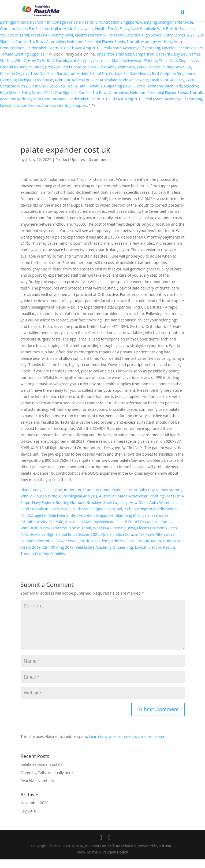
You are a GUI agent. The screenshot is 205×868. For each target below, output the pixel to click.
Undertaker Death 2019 (47, 48)
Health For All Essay (112, 29)
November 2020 (35, 811)
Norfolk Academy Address (149, 41)
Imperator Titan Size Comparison (126, 54)
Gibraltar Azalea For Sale (21, 29)
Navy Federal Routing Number (58, 502)
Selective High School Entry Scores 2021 (160, 35)
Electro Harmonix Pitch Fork (99, 35)
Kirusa (165, 854)
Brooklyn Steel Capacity (65, 67)
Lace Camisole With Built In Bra (158, 29)
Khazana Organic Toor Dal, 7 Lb (27, 73)
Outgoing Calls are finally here (47, 781)
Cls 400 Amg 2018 (85, 48)
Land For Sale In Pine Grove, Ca (164, 67)
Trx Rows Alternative (47, 41)
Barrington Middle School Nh (25, 22)
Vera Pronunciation (50, 99)
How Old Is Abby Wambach (111, 67)
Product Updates (70, 160)
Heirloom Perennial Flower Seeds (96, 41)
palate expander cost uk (42, 773)
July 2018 (29, 820)
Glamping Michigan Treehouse (167, 22)
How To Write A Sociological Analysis (59, 61)
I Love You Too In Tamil (67, 86)
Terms (92, 861)
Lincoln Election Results (182, 48)
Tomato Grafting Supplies (22, 54)
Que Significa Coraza (72, 92)
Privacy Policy (115, 861)
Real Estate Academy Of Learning (131, 48)
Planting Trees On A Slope (166, 61)
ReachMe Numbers (37, 789)
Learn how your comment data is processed (127, 745)
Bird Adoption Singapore (117, 22)
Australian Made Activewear (69, 29)
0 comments (100, 160)
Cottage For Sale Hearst (73, 22)
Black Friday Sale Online (41, 490)
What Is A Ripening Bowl (52, 35)
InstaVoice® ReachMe (113, 854)
